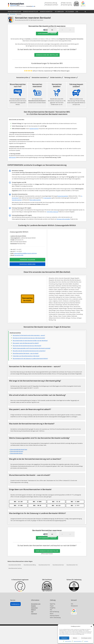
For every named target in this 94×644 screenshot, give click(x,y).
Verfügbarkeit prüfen (47, 40)
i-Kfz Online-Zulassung (54, 220)
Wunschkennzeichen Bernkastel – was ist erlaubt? (26, 364)
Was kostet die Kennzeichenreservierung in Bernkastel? (27, 356)
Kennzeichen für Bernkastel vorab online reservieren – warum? (29, 346)
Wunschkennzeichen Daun (58, 583)
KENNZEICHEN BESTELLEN (32, 12)
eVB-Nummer (12, 165)
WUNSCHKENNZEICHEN (15, 12)
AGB (32, 630)
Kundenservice (15, 622)
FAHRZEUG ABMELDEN (27, 273)
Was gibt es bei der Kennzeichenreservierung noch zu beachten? (29, 362)
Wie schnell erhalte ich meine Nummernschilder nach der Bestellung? (31, 351)
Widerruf (33, 628)
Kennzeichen (13, 14)
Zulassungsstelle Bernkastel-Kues (19, 461)
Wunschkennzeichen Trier (72, 583)
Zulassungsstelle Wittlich (16, 465)
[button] (91, 626)
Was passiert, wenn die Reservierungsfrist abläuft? (26, 354)
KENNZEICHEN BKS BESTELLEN (47, 61)
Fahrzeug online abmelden (64, 228)
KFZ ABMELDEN (62, 12)
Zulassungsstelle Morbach (17, 463)
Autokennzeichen (35, 136)
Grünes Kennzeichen (63, 204)
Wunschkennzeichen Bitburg (30, 583)
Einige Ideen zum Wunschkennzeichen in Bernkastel (26, 367)
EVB (80, 12)
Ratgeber (33, 624)
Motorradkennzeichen (35, 208)
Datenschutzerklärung (78, 641)
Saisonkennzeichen (17, 208)
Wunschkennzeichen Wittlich (15, 583)
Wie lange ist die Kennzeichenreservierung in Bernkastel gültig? (29, 348)
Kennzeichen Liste (36, 622)
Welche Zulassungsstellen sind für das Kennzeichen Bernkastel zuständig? (32, 359)
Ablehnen (75, 638)
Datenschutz (34, 626)
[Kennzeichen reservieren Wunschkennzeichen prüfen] (22, 5)
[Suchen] (85, 12)
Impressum (86, 641)
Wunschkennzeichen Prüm (44, 583)
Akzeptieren (64, 638)
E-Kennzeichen (48, 206)
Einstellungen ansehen (86, 638)
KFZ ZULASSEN (73, 12)
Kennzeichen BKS (19, 264)
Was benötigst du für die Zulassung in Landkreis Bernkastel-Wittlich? (31, 369)
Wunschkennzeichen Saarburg (15, 587)
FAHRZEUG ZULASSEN (27, 269)
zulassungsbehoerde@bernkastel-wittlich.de (25, 262)
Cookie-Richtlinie (68, 641)
